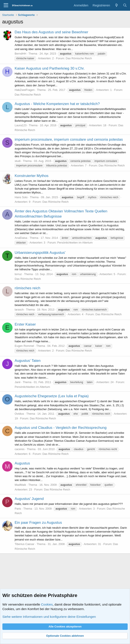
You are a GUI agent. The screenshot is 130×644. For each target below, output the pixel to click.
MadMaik (20, 485)
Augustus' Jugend (29, 499)
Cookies (47, 604)
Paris (18, 509)
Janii (18, 382)
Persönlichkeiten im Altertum (75, 243)
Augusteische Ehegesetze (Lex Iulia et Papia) (52, 396)
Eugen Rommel (24, 346)
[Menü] (6, 5)
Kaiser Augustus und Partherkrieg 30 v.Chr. (50, 68)
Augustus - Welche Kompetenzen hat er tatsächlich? (57, 104)
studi (18, 161)
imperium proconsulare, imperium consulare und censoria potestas (69, 139)
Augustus (22, 463)
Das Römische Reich (79, 58)
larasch (19, 310)
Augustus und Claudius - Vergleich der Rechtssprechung (61, 428)
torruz (18, 274)
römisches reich (27, 288)
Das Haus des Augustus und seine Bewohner (51, 32)
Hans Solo (21, 197)
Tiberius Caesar (24, 544)
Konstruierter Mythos (32, 176)
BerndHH (20, 54)
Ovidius (19, 414)
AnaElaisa (21, 238)
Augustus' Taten (28, 361)
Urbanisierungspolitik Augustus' (40, 253)
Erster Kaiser (25, 324)
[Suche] (125, 5)
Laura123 (21, 125)
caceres (20, 449)
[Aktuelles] (116, 5)
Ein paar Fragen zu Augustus (38, 523)
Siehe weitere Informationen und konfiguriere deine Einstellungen (49, 617)
